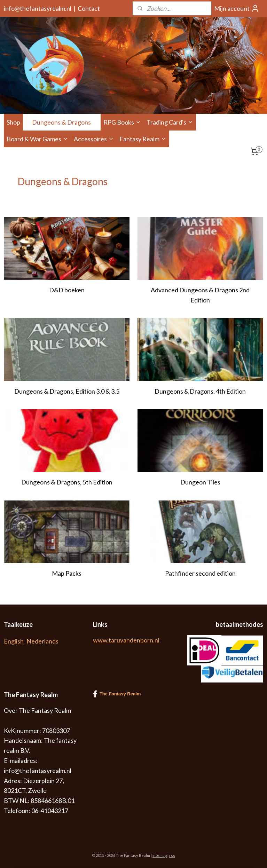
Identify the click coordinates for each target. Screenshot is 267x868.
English (14, 641)
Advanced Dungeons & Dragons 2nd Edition (200, 295)
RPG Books (122, 122)
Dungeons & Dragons (65, 122)
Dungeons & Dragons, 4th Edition (200, 391)
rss (172, 855)
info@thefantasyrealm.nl (38, 8)
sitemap (160, 855)
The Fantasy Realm (117, 694)
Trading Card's (170, 122)
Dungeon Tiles (200, 482)
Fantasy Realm (143, 139)
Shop (13, 122)
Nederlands (42, 641)
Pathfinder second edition (200, 573)
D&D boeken (67, 290)
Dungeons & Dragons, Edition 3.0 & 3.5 (67, 391)
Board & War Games (37, 139)
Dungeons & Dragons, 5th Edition (67, 482)
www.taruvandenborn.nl (126, 640)
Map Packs (67, 573)
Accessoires (94, 139)
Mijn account (237, 8)
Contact (89, 8)
